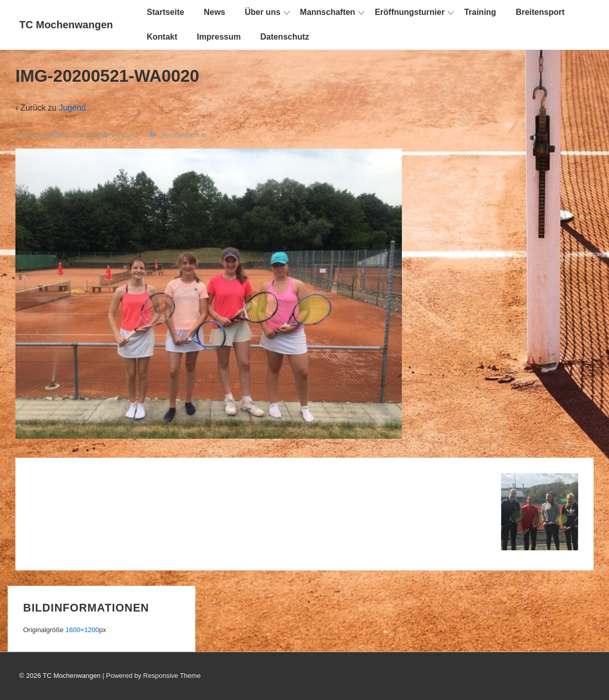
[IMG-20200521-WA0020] (81, 135)
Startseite (166, 12)
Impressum (219, 37)
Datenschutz (284, 37)
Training (480, 12)
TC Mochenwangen (66, 25)
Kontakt (162, 37)
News (214, 12)
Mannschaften (328, 12)
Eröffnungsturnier (410, 12)
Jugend (72, 108)
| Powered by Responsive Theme (151, 676)
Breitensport (540, 12)
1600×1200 (82, 630)
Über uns (262, 12)
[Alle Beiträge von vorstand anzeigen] (121, 135)
